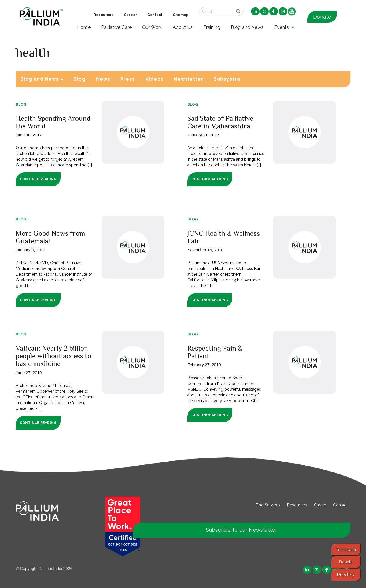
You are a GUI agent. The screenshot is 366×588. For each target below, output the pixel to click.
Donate (322, 17)
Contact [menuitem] (155, 15)
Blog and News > (42, 79)
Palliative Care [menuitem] (116, 27)
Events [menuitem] (282, 27)
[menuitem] (255, 12)
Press (128, 79)
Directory (346, 574)
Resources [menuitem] (103, 15)
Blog (79, 79)
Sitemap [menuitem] (181, 15)
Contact (340, 505)
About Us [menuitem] (183, 27)
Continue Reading (38, 179)
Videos (155, 79)
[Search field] (216, 11)
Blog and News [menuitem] (247, 27)
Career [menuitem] (130, 15)
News (103, 79)
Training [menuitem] (212, 27)
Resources (297, 505)
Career (320, 505)
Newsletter (189, 79)
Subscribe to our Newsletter (242, 530)
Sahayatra (227, 79)
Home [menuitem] (84, 27)
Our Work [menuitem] (152, 27)
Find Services (268, 505)
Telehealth (346, 550)
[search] (238, 11)
